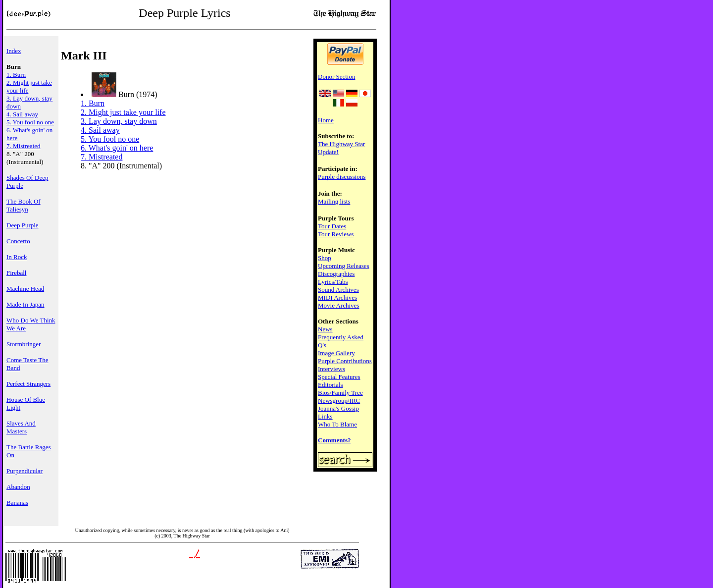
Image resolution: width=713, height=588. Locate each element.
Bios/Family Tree (340, 393)
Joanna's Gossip (338, 408)
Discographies (336, 274)
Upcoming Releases (344, 266)
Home (326, 120)
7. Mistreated (24, 146)
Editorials (331, 385)
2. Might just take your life (123, 112)
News (325, 329)
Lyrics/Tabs (333, 282)
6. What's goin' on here (117, 148)
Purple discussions (342, 177)
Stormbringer (24, 344)
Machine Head (25, 289)
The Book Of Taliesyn (24, 205)
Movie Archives (338, 305)
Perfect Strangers (28, 384)
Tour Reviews (336, 234)
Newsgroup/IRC (339, 401)
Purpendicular (25, 471)
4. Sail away (22, 114)
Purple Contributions (345, 361)
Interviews (331, 369)
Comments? (334, 440)
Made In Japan (25, 304)
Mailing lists (334, 201)
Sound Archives (338, 290)
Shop (325, 258)
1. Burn (16, 75)
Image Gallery (336, 353)
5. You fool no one (30, 122)
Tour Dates (332, 226)
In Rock (17, 257)
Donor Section (336, 77)
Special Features (339, 377)
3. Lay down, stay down (119, 121)
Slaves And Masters (21, 427)
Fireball (16, 273)
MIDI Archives (337, 297)
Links (325, 416)
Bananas (17, 503)
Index (14, 51)
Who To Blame (337, 424)
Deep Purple (23, 225)
